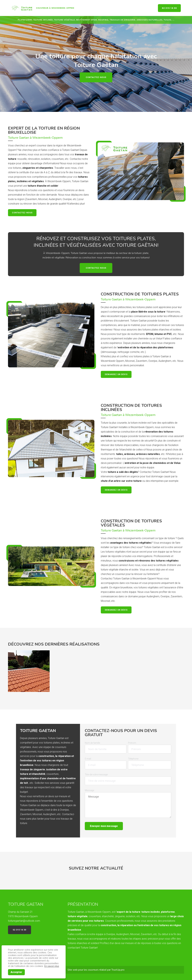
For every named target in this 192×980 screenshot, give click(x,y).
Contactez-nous (96, 77)
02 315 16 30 (169, 8)
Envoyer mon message (104, 826)
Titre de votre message (96, 775)
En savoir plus (52, 966)
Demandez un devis (116, 374)
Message (89, 790)
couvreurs (93, 970)
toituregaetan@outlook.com (24, 921)
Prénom (132, 743)
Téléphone (133, 759)
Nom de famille (92, 743)
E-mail (88, 759)
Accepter (16, 972)
